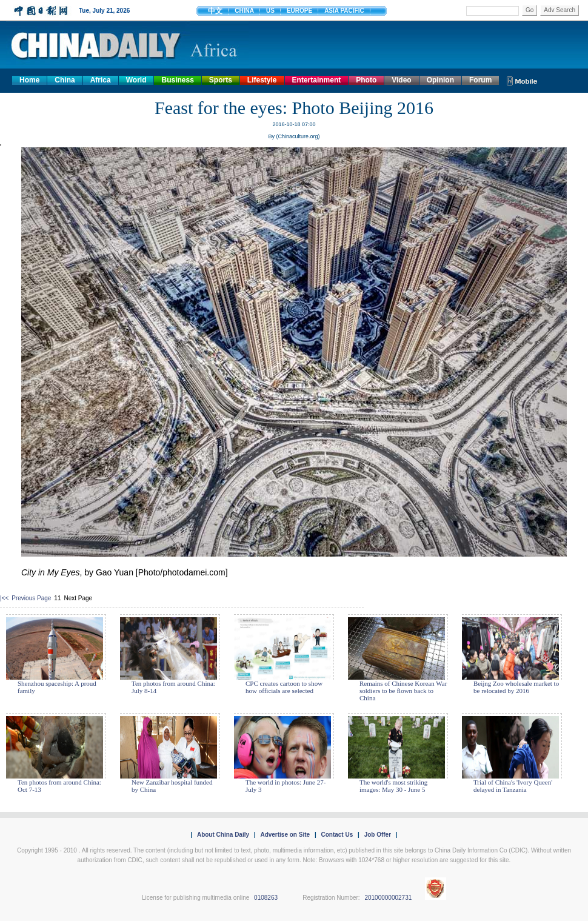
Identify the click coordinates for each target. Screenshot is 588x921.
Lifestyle (262, 80)
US (270, 11)
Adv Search (560, 10)
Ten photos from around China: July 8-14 (173, 687)
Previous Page (31, 598)
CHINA (244, 11)
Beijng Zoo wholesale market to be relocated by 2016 (516, 687)
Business (177, 80)
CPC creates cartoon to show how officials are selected (284, 687)
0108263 (266, 898)
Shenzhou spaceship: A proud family (57, 687)
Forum (480, 80)
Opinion (440, 80)
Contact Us (337, 835)
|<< (4, 598)
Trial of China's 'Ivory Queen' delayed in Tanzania (513, 786)
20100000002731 (388, 898)
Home (29, 80)
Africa (101, 80)
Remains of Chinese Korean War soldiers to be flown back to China (403, 691)
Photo (366, 80)
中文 (215, 11)
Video (401, 80)
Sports (221, 80)
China (65, 80)
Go (530, 10)
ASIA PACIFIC (344, 11)
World (136, 80)
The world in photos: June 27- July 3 (286, 786)
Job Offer (378, 835)
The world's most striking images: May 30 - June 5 (393, 786)
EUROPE (299, 11)
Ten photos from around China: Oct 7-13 (59, 786)
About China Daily (223, 835)
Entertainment (317, 80)
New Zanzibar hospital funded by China (172, 786)
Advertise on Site (285, 835)
